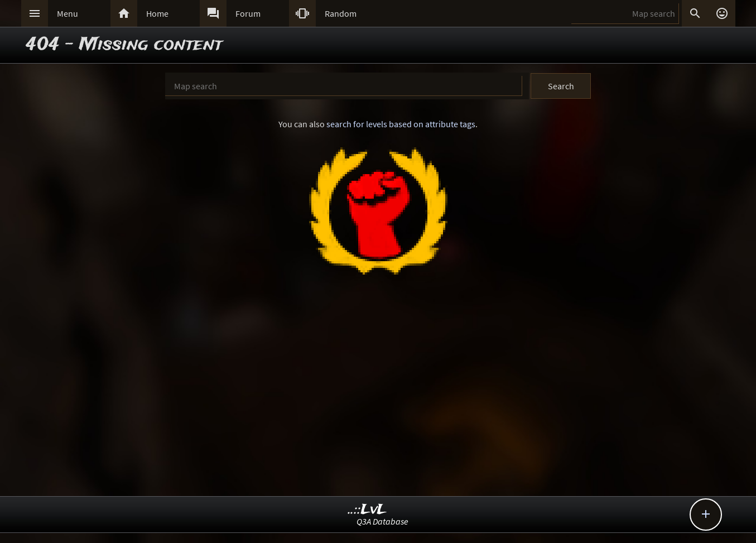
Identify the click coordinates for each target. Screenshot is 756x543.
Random (341, 13)
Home (157, 13)
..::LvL (367, 510)
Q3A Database (382, 521)
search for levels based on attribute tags (401, 124)
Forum (248, 13)
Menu (68, 13)
